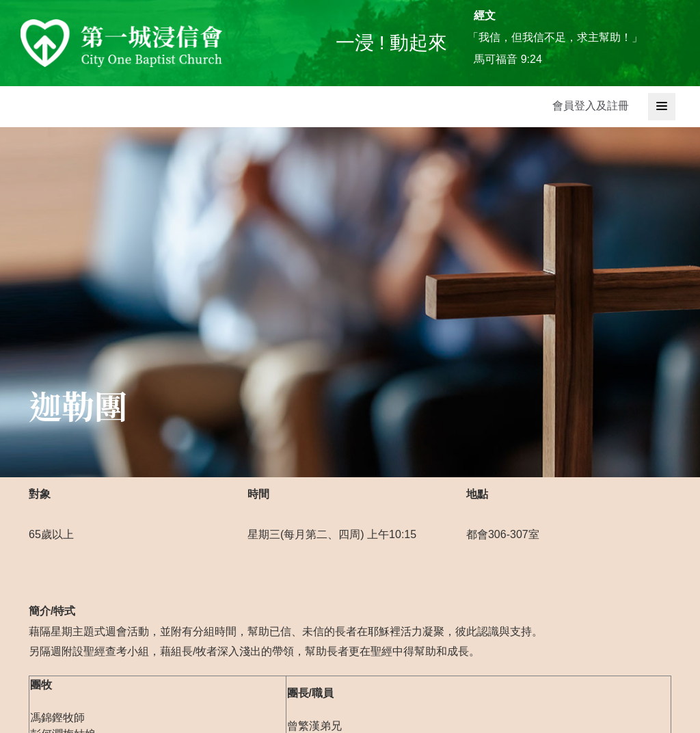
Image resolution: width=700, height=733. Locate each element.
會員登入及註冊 (591, 106)
